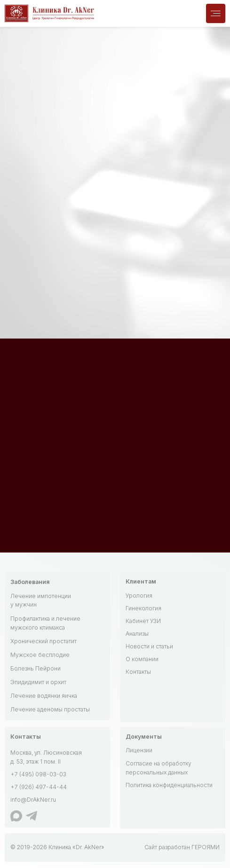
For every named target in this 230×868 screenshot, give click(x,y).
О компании (142, 659)
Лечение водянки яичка (44, 696)
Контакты (138, 672)
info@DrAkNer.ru (33, 800)
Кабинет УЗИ (143, 621)
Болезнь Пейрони (36, 668)
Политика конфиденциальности (169, 785)
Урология (139, 596)
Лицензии (139, 750)
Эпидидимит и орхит (38, 682)
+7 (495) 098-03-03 (38, 774)
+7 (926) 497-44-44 (39, 787)
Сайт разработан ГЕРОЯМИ (182, 847)
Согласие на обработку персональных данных (159, 768)
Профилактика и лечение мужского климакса (45, 623)
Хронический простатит (44, 641)
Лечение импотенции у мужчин (41, 600)
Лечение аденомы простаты (50, 709)
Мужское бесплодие (40, 655)
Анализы (137, 634)
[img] (216, 13)
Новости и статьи (149, 646)
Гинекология (143, 608)
